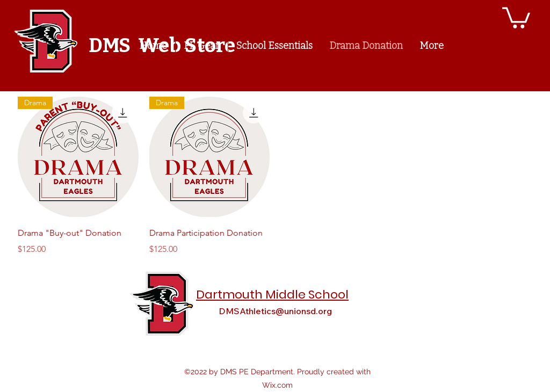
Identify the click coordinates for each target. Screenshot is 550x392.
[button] (516, 17)
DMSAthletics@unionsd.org (275, 311)
